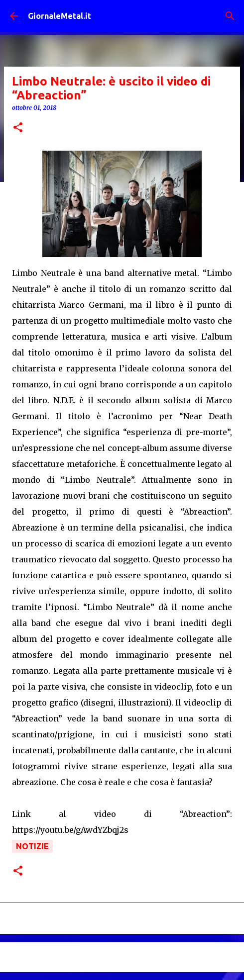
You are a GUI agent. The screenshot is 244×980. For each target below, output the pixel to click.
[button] (18, 128)
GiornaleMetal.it (60, 16)
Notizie (32, 846)
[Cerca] (230, 16)
